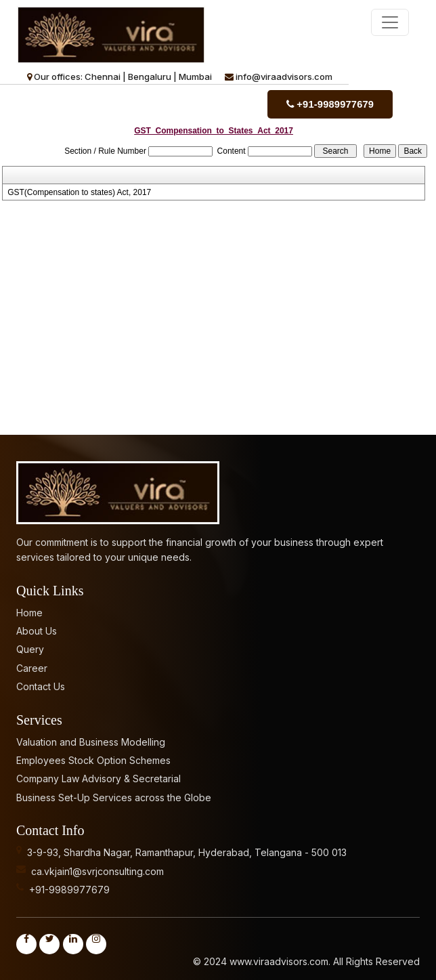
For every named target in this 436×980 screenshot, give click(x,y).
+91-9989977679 (334, 104)
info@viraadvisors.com (284, 77)
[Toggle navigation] (390, 22)
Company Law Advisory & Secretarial (99, 777)
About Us (37, 629)
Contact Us (41, 685)
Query (30, 648)
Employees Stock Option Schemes (93, 758)
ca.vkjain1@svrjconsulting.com (97, 869)
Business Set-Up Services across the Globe (114, 795)
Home (29, 611)
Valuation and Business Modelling (91, 740)
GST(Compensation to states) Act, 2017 (79, 191)
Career (32, 666)
